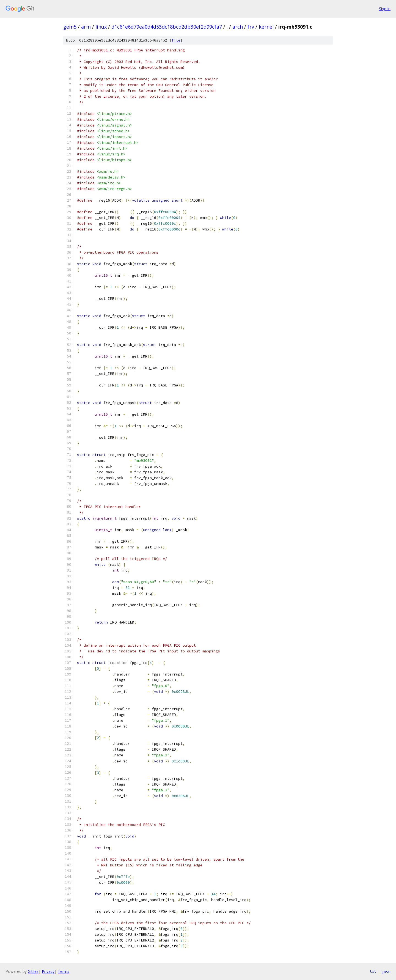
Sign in (385, 9)
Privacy (48, 971)
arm (86, 27)
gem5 (70, 27)
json (386, 971)
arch (238, 27)
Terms (64, 971)
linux (101, 27)
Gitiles (33, 971)
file (176, 40)
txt (373, 971)
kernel (266, 27)
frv (251, 27)
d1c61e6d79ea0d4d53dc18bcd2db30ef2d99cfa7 (167, 27)
